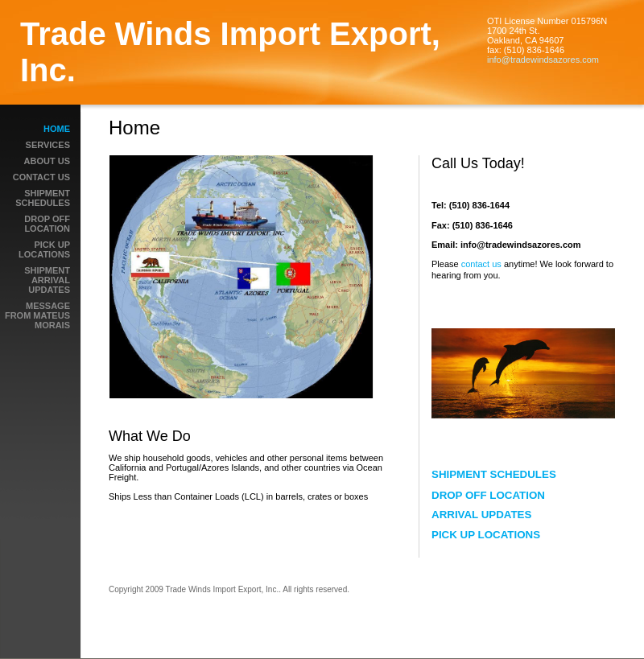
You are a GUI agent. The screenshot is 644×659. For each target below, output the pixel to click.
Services (48, 145)
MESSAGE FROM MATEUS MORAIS (37, 315)
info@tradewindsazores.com (543, 60)
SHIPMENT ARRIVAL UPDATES (47, 280)
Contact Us (41, 177)
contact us (483, 264)
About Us (47, 161)
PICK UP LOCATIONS (44, 249)
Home (57, 129)
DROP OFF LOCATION (47, 224)
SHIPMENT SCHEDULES (43, 198)
